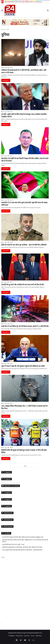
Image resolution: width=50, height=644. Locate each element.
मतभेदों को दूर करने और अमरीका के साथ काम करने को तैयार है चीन (23, 285)
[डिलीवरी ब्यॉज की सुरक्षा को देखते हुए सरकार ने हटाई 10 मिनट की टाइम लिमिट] (25, 432)
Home (4, 30)
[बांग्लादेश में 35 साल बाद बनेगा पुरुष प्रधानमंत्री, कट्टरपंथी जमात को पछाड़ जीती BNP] (25, 185)
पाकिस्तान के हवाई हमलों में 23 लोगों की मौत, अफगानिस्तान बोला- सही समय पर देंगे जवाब (22, 547)
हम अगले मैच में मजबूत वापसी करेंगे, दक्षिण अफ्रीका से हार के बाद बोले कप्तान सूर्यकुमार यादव (23, 537)
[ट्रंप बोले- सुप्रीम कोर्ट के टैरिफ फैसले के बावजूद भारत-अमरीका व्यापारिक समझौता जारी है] (25, 97)
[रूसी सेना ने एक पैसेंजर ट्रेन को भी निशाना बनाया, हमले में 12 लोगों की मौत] (25, 309)
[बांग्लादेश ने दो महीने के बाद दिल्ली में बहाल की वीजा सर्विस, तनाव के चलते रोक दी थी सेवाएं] (25, 141)
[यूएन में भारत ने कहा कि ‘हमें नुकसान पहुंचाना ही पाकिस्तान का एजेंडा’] (25, 348)
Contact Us (27, 636)
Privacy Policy (19, 636)
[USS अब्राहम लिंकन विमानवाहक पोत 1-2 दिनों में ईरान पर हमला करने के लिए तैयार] (25, 388)
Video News (39, 636)
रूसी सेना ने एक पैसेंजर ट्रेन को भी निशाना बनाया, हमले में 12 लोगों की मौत (25, 326)
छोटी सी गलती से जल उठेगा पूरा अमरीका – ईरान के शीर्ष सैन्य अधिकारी (24, 245)
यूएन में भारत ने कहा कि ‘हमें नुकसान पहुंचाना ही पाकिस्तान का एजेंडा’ (23, 366)
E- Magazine (12, 636)
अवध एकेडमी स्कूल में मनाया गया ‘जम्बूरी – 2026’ (13, 544)
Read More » (6, 80)
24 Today (5, 68)
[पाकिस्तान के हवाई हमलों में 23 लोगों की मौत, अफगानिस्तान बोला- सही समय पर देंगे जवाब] (25, 52)
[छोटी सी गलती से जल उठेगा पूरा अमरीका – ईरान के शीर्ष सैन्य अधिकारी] (25, 227)
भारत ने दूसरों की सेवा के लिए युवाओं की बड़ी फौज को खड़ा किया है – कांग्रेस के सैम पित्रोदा (22, 550)
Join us (33, 636)
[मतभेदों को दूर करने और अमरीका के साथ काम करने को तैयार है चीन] (25, 267)
